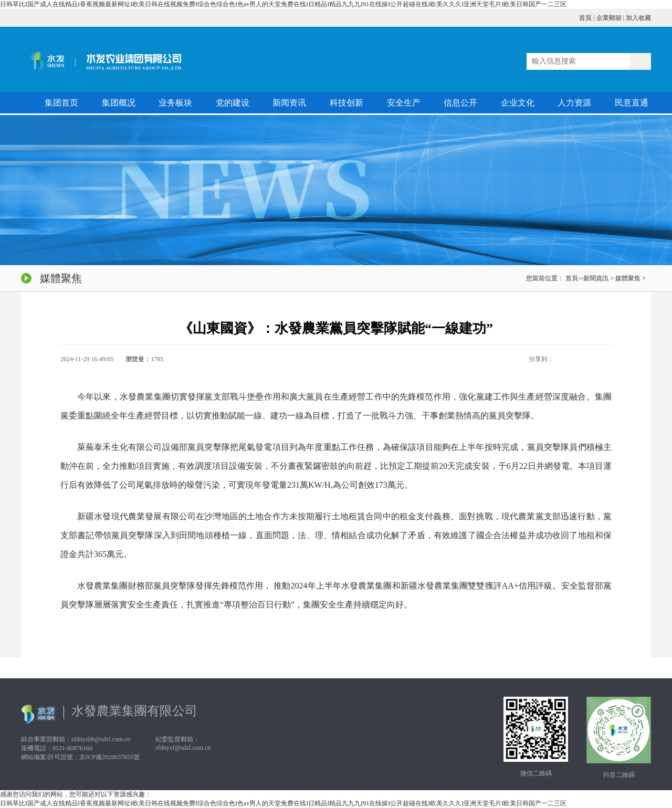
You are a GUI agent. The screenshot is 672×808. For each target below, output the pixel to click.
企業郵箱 (609, 18)
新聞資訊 (596, 278)
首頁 (585, 18)
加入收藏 (638, 18)
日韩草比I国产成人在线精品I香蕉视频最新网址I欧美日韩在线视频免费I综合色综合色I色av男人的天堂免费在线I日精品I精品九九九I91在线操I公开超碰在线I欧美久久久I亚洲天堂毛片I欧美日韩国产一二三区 (283, 4)
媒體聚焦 (628, 278)
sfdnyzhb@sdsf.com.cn (101, 739)
